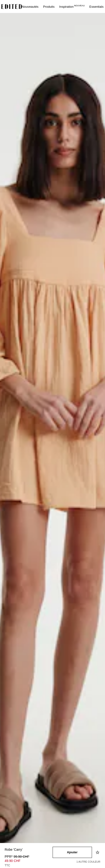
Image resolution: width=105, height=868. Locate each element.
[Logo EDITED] (12, 7)
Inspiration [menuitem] (72, 7)
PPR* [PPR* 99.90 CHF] (17, 857)
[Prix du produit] (29, 861)
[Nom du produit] (29, 850)
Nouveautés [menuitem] (30, 7)
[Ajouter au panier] (72, 852)
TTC (7, 865)
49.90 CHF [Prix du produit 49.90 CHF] (13, 861)
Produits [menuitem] (49, 7)
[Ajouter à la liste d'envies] (98, 852)
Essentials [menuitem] (97, 7)
